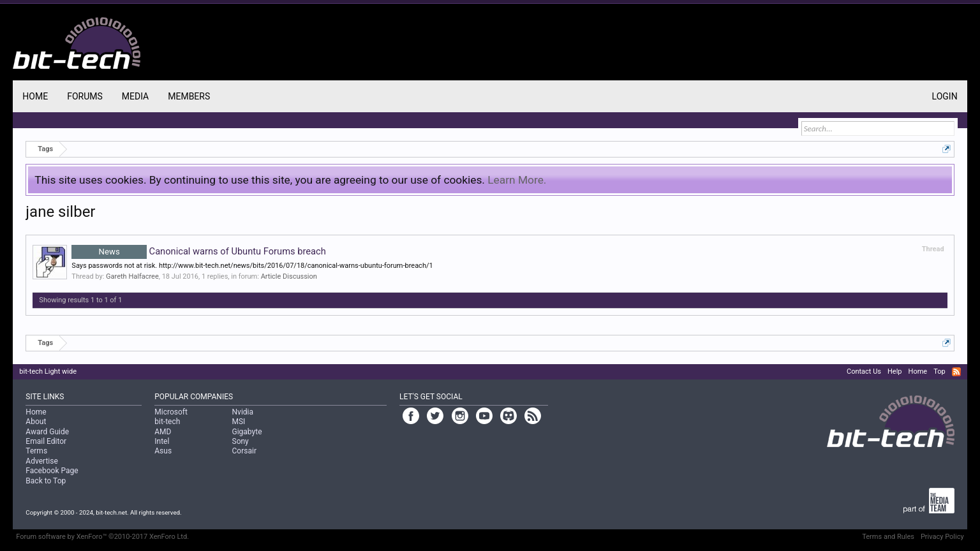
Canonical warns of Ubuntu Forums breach (198, 251)
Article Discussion (289, 276)
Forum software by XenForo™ (102, 537)
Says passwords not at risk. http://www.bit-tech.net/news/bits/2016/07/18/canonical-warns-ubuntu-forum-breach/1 (252, 266)
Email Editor (46, 441)
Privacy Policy (942, 537)
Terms (36, 451)
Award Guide (47, 432)
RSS (956, 372)
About (36, 422)
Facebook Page (52, 471)
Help (895, 371)
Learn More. (517, 180)
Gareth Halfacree (132, 276)
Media (135, 96)
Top (939, 371)
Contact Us (864, 371)
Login (945, 96)
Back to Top (46, 481)
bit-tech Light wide (48, 371)
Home (35, 96)
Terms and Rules (888, 537)
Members (189, 96)
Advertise (41, 461)
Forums (85, 96)
